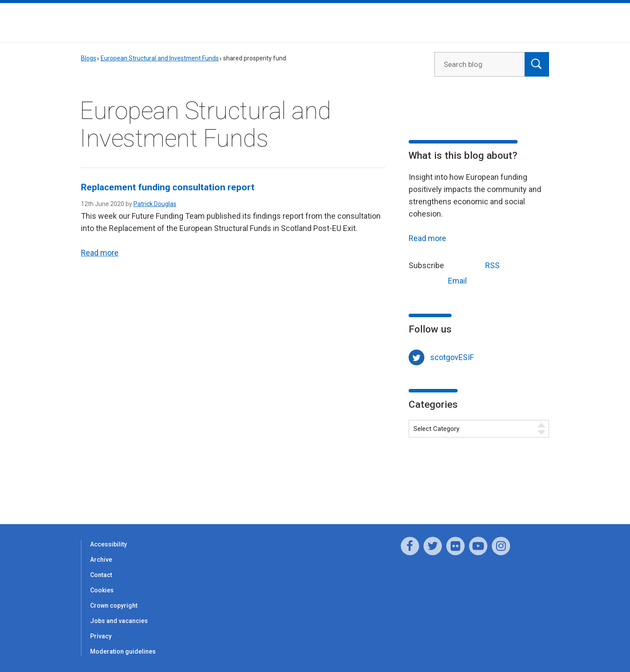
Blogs (89, 58)
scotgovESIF (452, 357)
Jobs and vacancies (119, 621)
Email (441, 280)
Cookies (102, 590)
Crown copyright (114, 605)
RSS (476, 264)
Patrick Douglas (155, 204)
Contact (101, 575)
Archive (101, 560)
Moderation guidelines (123, 651)
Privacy (101, 636)
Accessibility (108, 544)
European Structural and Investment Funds (160, 58)
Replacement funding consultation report (168, 187)
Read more (100, 253)
